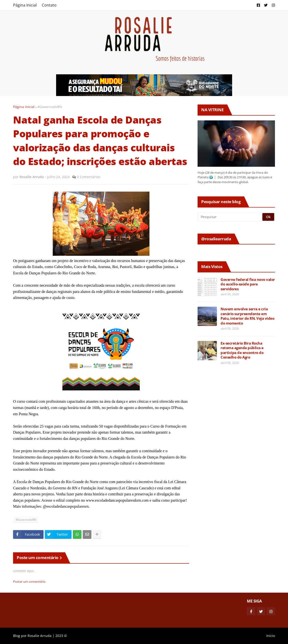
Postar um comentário (29, 582)
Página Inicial (25, 5)
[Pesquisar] (230, 217)
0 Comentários (89, 177)
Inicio (271, 636)
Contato (49, 5)
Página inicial (24, 107)
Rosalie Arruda (40, 636)
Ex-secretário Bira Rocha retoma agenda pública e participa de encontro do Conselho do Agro (242, 350)
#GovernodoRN (50, 107)
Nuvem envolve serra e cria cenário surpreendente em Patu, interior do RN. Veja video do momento (247, 316)
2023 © (61, 636)
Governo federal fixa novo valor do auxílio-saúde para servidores (248, 284)
